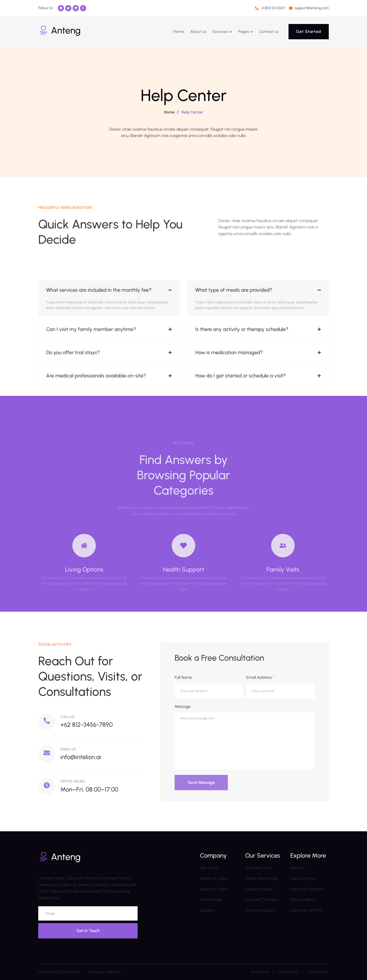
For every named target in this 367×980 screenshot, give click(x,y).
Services (220, 32)
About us (198, 32)
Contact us (269, 32)
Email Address (260, 677)
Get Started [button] (309, 32)
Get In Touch (88, 931)
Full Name (183, 677)
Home (179, 32)
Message (183, 706)
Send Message (201, 782)
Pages (244, 32)
